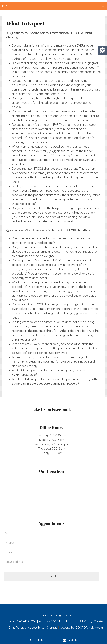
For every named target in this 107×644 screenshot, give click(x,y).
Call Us (37, 640)
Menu (6, 6)
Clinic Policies (17, 628)
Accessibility (36, 628)
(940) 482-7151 (27, 621)
